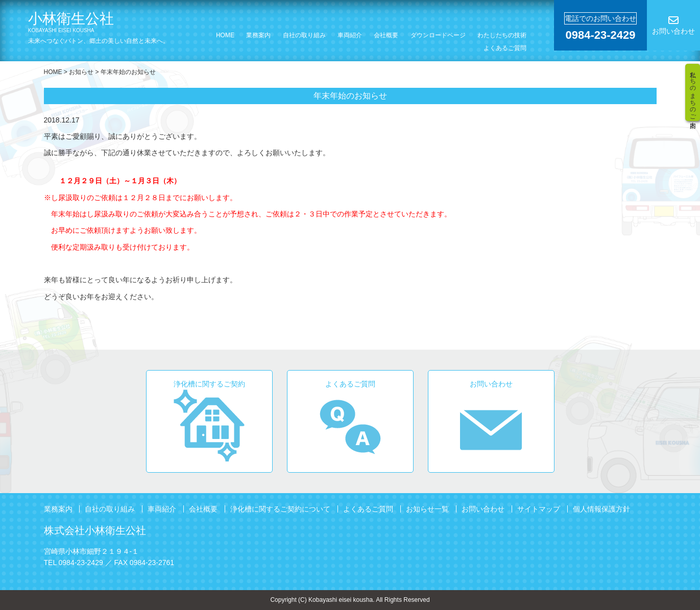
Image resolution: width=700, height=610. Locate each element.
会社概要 (386, 35)
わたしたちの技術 (502, 35)
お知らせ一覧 (427, 509)
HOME (225, 35)
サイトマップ (539, 509)
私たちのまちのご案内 (693, 92)
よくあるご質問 (505, 48)
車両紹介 (350, 35)
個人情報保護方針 (601, 509)
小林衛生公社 (110, 22)
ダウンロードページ (438, 35)
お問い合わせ (483, 509)
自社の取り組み (304, 35)
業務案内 (258, 35)
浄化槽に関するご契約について (280, 509)
